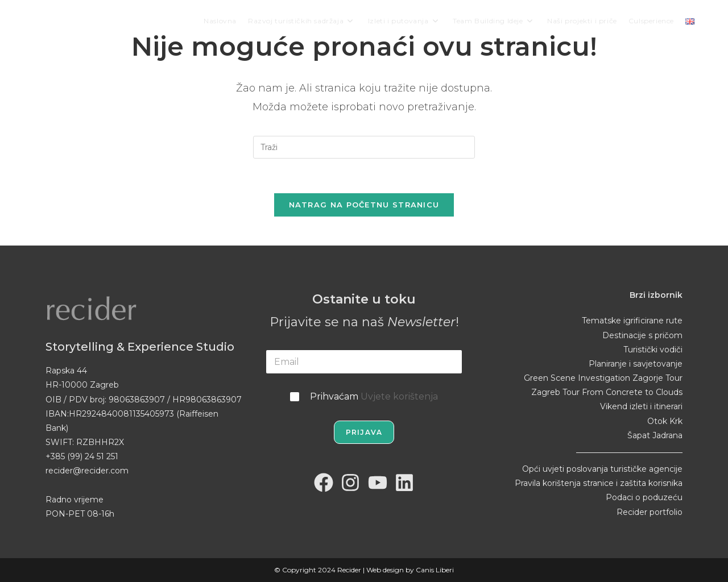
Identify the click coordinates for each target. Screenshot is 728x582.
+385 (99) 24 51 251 (82, 456)
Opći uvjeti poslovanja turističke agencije (602, 469)
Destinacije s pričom (642, 335)
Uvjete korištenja (399, 396)
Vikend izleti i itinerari (641, 406)
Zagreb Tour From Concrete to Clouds (607, 392)
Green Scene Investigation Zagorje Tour (603, 378)
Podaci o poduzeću (644, 497)
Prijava (364, 432)
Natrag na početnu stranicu (364, 205)
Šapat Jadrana (655, 435)
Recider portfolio (650, 512)
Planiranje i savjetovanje (636, 364)
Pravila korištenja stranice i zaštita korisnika (599, 483)
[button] (17, 565)
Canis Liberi (435, 570)
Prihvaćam (374, 396)
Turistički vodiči (653, 350)
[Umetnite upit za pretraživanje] (364, 147)
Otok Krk (665, 421)
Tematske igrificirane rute (632, 321)
